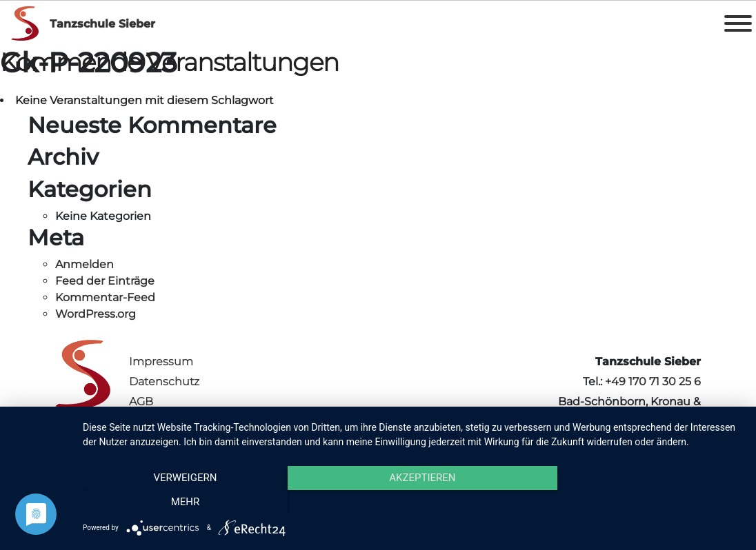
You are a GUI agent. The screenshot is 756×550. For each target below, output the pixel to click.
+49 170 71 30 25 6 (653, 381)
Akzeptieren (412, 502)
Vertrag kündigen (177, 421)
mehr (644, 502)
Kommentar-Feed (105, 297)
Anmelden (84, 264)
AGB (141, 401)
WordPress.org (96, 314)
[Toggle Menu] (738, 23)
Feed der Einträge (105, 281)
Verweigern (181, 502)
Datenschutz (164, 381)
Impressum (161, 361)
